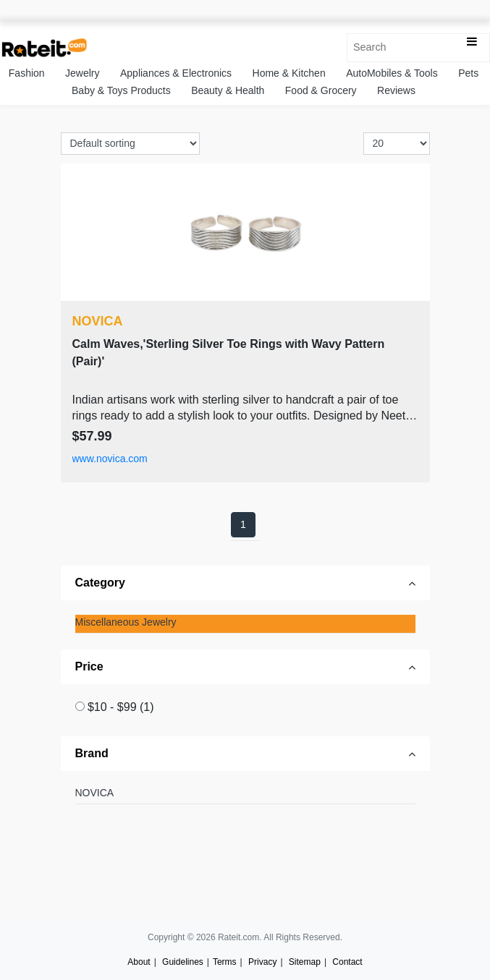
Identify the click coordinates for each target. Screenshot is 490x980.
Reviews (396, 90)
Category (100, 583)
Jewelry (82, 73)
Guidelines (183, 962)
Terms (225, 962)
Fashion (27, 73)
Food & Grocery (321, 90)
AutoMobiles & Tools (392, 73)
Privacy (262, 962)
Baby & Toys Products (121, 90)
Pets (468, 73)
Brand (92, 753)
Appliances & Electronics (176, 73)
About (139, 962)
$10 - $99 (121, 707)
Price (89, 666)
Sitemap (305, 962)
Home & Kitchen (289, 73)
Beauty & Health (228, 90)
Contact (347, 962)
